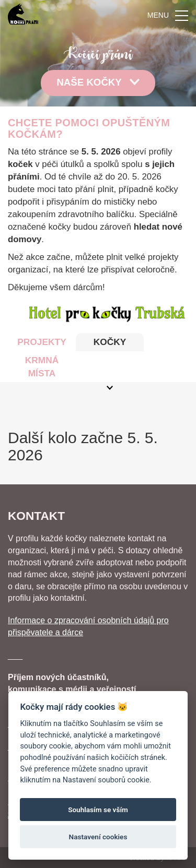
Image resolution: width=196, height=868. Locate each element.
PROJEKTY (42, 342)
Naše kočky (98, 82)
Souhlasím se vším (98, 810)
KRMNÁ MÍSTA (42, 367)
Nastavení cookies (98, 837)
